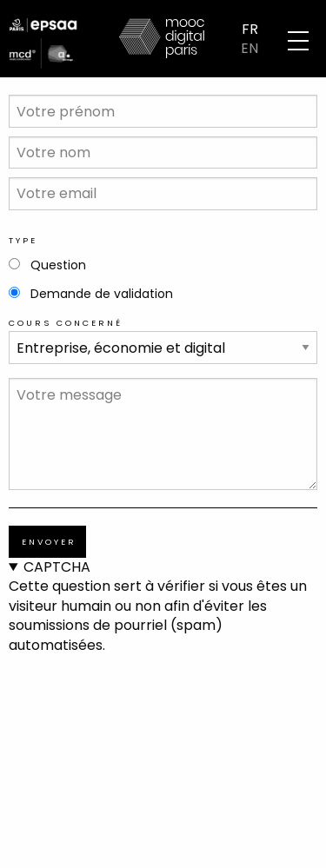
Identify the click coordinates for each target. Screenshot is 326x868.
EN (249, 49)
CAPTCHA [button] (57, 567)
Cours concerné (66, 323)
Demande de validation (102, 294)
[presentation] (80, 718)
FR (250, 29)
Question (58, 265)
